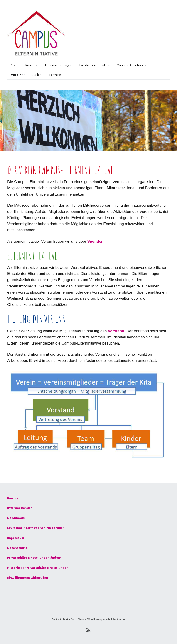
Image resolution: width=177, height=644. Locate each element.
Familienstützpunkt (93, 65)
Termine (55, 75)
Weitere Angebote (131, 65)
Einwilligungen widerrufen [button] (28, 578)
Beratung (86, 75)
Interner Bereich (20, 508)
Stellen (37, 75)
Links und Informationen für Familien (36, 528)
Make (66, 619)
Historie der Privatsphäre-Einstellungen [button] (38, 568)
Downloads (16, 518)
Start (14, 65)
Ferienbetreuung (57, 65)
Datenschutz (17, 548)
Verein (16, 75)
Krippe (30, 65)
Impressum (16, 538)
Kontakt (14, 498)
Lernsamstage (127, 75)
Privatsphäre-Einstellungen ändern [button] (34, 558)
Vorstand (116, 331)
